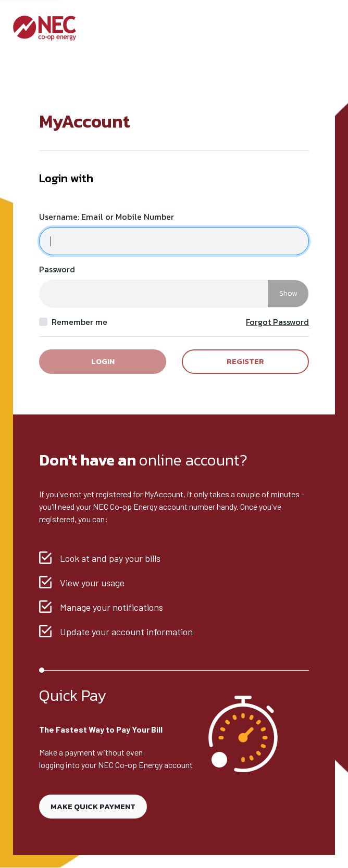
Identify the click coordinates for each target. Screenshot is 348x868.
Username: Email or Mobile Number (107, 217)
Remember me (79, 322)
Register (245, 361)
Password (57, 269)
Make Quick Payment (93, 806)
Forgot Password (277, 322)
